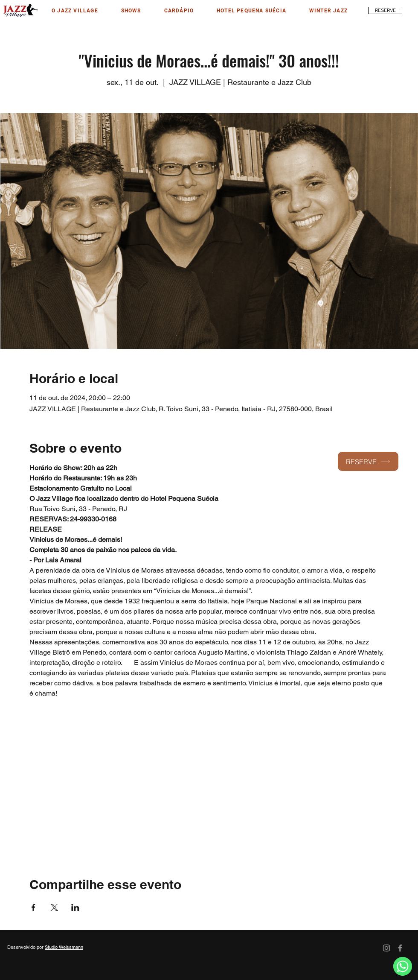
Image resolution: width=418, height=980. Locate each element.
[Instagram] (386, 948)
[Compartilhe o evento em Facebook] (33, 907)
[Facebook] (400, 948)
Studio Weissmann (64, 947)
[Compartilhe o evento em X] (54, 907)
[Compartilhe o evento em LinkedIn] (75, 907)
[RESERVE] (385, 10)
